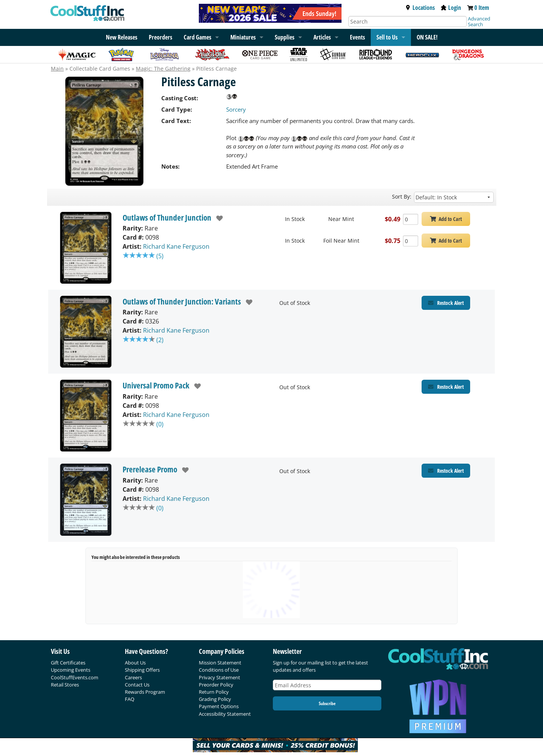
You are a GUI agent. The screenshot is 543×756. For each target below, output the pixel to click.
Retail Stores (65, 685)
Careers (133, 677)
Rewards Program (145, 692)
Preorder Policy (216, 685)
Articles (322, 37)
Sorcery (236, 109)
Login (451, 8)
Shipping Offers (142, 670)
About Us (135, 663)
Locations (420, 8)
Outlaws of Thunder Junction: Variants (182, 301)
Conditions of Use (219, 670)
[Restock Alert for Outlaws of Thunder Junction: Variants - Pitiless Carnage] (446, 303)
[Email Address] (327, 685)
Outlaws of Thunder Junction (167, 218)
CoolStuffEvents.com (75, 677)
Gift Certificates (68, 663)
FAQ (130, 699)
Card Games (198, 37)
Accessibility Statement (225, 714)
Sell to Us (387, 37)
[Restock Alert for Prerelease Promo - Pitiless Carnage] (446, 471)
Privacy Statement (220, 677)
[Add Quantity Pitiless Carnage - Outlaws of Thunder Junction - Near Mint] (411, 219)
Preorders (161, 37)
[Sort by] (454, 197)
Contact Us (137, 685)
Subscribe (327, 703)
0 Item (482, 8)
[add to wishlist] (217, 218)
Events (357, 37)
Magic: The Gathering (163, 69)
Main (57, 69)
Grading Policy (215, 699)
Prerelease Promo (150, 469)
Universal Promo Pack (156, 385)
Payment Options (219, 706)
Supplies (285, 37)
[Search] (408, 21)
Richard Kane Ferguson (176, 246)
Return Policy (214, 692)
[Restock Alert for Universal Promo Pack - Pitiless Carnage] (446, 387)
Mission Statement (220, 663)
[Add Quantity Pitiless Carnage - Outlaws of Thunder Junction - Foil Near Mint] (411, 241)
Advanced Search (479, 21)
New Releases (122, 37)
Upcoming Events (71, 670)
